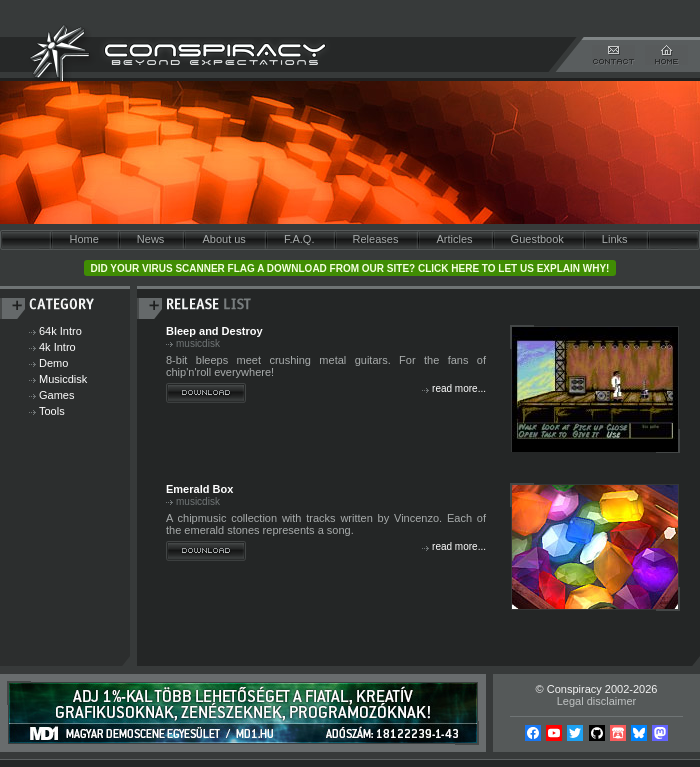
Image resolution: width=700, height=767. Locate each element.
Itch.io (618, 733)
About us (223, 239)
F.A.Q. (299, 239)
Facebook (533, 733)
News (151, 239)
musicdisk (198, 343)
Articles (454, 239)
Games (56, 395)
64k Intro (60, 331)
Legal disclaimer (596, 701)
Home (83, 239)
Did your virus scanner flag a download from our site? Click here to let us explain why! (350, 268)
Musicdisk (63, 379)
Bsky (639, 733)
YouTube (554, 733)
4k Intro (57, 347)
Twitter (575, 733)
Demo (53, 363)
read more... (459, 388)
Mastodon (660, 733)
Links (615, 239)
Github (597, 733)
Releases (376, 239)
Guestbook (537, 239)
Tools (52, 411)
